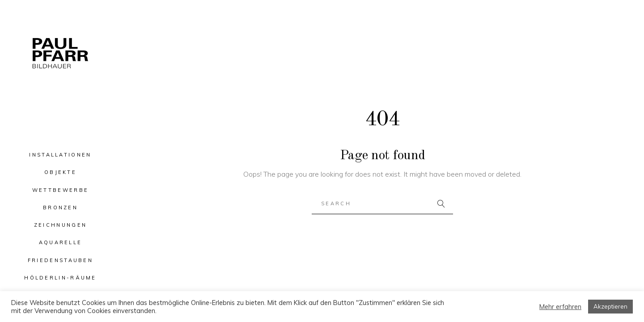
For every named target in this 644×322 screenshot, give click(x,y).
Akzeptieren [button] (610, 306)
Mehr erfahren (560, 307)
